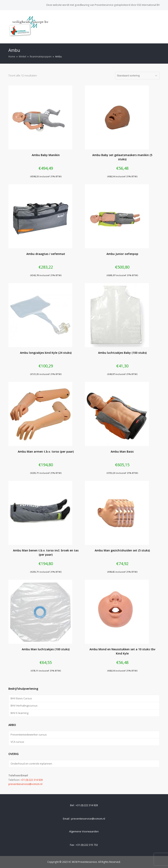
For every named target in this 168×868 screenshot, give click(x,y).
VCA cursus (17, 742)
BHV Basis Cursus (21, 698)
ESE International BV (148, 5)
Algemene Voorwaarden (84, 831)
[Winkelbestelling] (137, 76)
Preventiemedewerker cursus (29, 735)
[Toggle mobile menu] (157, 27)
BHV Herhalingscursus (24, 706)
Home (12, 56)
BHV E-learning (19, 713)
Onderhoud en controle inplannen (31, 764)
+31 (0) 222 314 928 (32, 780)
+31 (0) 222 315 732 (87, 845)
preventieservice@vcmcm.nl (25, 784)
